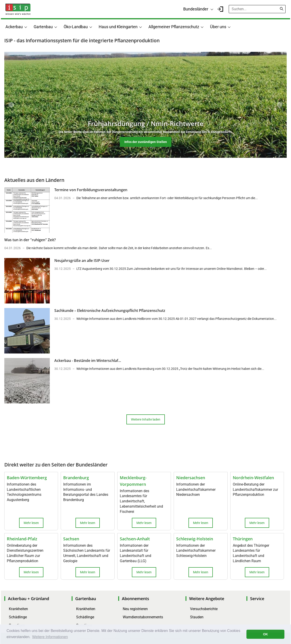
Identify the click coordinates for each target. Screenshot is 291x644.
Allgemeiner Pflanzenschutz (174, 27)
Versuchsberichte (204, 609)
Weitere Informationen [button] (50, 637)
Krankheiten (18, 609)
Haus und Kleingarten (118, 27)
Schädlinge (18, 617)
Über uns (218, 27)
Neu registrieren (135, 609)
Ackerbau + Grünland (29, 599)
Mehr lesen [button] (31, 523)
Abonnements (135, 599)
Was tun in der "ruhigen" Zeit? (30, 240)
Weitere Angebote (207, 599)
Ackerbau (14, 27)
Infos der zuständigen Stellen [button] (146, 142)
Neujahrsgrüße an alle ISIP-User (82, 261)
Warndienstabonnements (143, 617)
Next (280, 105)
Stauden (197, 617)
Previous (11, 105)
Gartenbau (43, 27)
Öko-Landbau (76, 27)
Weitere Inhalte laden (146, 419)
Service (257, 599)
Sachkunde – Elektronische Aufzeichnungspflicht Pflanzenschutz (110, 311)
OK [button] (266, 634)
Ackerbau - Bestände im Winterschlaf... (88, 361)
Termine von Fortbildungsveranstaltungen (91, 190)
